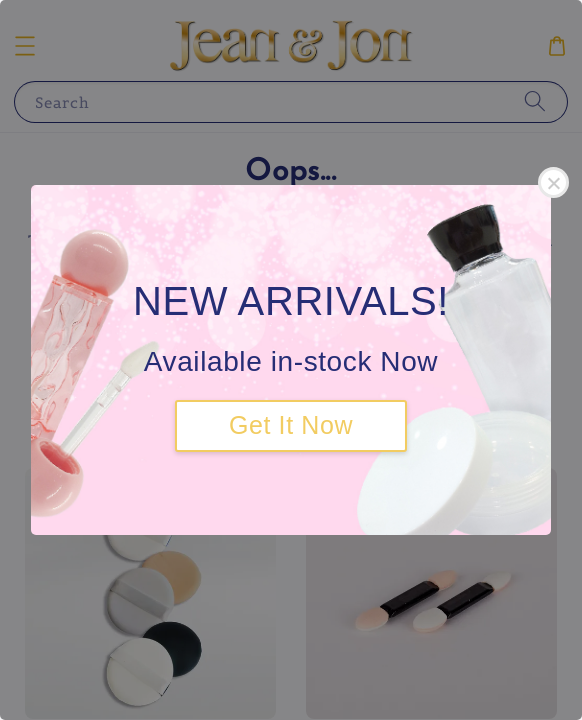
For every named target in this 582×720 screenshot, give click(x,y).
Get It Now (291, 425)
